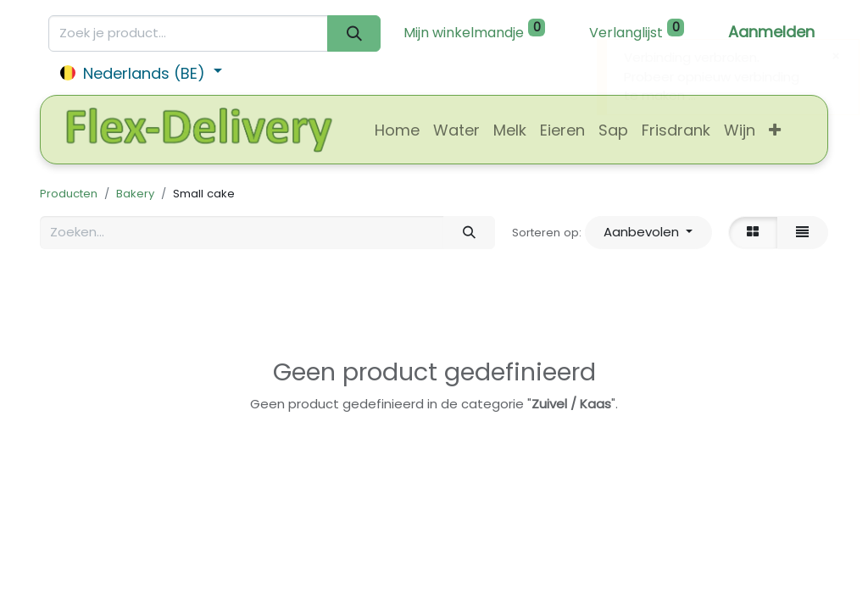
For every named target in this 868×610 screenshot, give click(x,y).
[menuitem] (397, 130)
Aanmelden (771, 32)
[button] (775, 130)
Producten (69, 194)
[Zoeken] (354, 33)
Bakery (135, 194)
